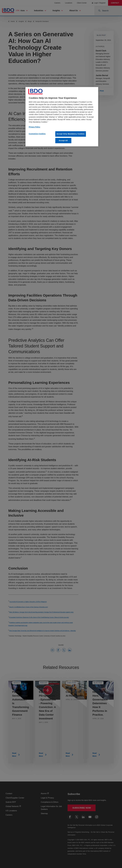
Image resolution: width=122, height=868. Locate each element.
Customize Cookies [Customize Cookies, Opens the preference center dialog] (37, 134)
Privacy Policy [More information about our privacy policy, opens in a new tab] (34, 127)
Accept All (63, 141)
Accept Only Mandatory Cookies (71, 134)
